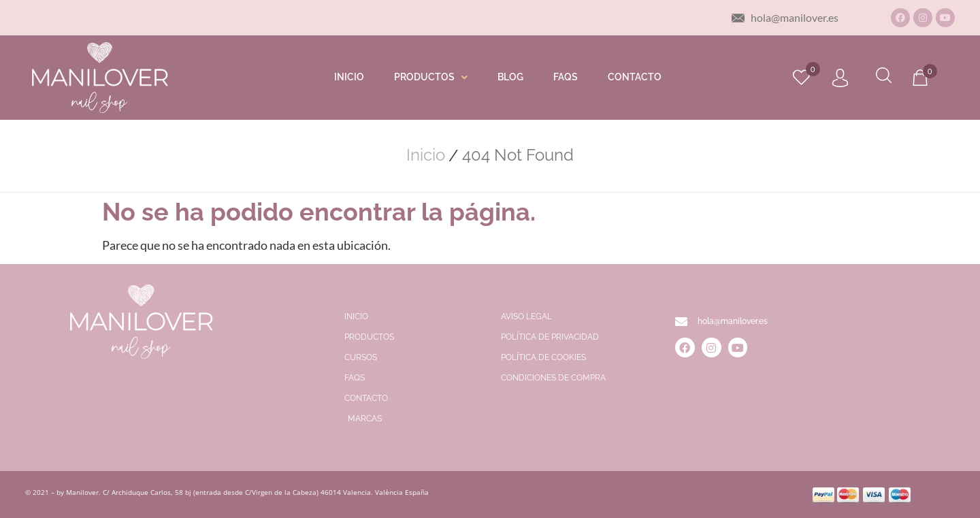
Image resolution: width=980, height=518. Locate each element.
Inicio (426, 155)
